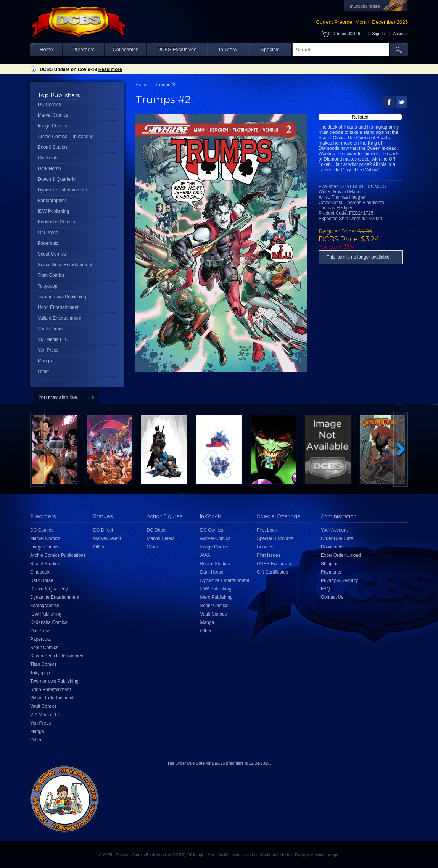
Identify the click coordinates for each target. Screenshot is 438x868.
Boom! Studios (53, 147)
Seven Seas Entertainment (65, 265)
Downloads (332, 547)
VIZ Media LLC (53, 339)
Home (46, 49)
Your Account (334, 530)
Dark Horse (49, 169)
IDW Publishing (53, 211)
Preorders (84, 49)
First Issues (268, 555)
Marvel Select (107, 538)
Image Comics (52, 126)
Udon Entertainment (58, 307)
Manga (45, 361)
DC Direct (103, 530)
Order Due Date (337, 538)
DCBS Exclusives (177, 49)
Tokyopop (48, 286)
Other (43, 371)
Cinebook (48, 158)
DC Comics (49, 104)
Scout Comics (52, 254)
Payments (331, 572)
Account (400, 34)
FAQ (325, 589)
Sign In (379, 34)
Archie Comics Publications (65, 137)
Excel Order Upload (341, 555)
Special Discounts (275, 538)
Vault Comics (51, 329)
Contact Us (332, 597)
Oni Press (48, 233)
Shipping (330, 564)
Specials (270, 49)
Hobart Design (326, 855)
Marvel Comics (53, 115)
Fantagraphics (52, 201)
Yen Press (48, 350)
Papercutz (48, 243)
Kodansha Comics (56, 222)
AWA (205, 555)
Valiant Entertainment (60, 318)
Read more (110, 69)
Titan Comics (51, 275)
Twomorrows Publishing (62, 297)
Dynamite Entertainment (62, 190)
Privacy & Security (339, 580)
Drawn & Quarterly (57, 179)
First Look (267, 530)
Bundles (265, 547)
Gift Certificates (272, 572)
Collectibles (125, 49)
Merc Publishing (216, 597)
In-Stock (228, 49)
